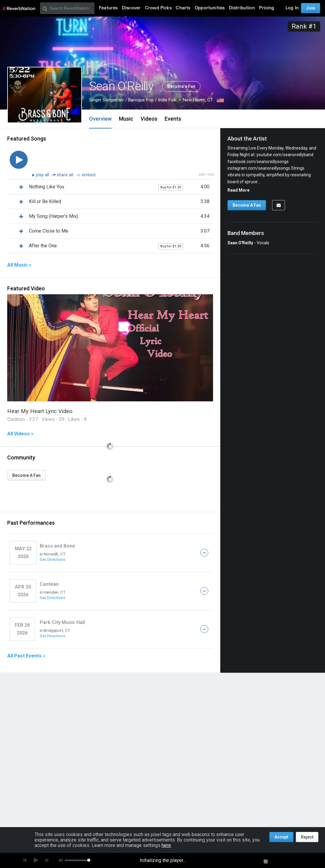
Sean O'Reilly (240, 243)
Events (173, 119)
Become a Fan (181, 86)
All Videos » (20, 434)
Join (311, 8)
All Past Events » (26, 656)
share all (63, 175)
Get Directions (53, 559)
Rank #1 (304, 26)
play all (43, 175)
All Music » (19, 265)
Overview (100, 119)
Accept (281, 837)
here (166, 845)
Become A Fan (26, 475)
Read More (238, 190)
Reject (307, 837)
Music (126, 119)
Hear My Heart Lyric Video (40, 411)
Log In (292, 8)
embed (86, 175)
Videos (149, 119)
